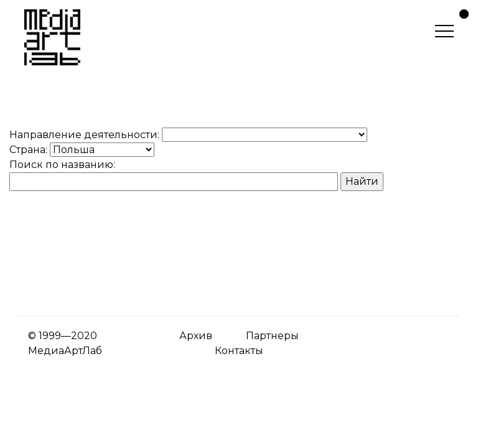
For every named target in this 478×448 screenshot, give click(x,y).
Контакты (239, 351)
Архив (196, 336)
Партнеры (272, 336)
